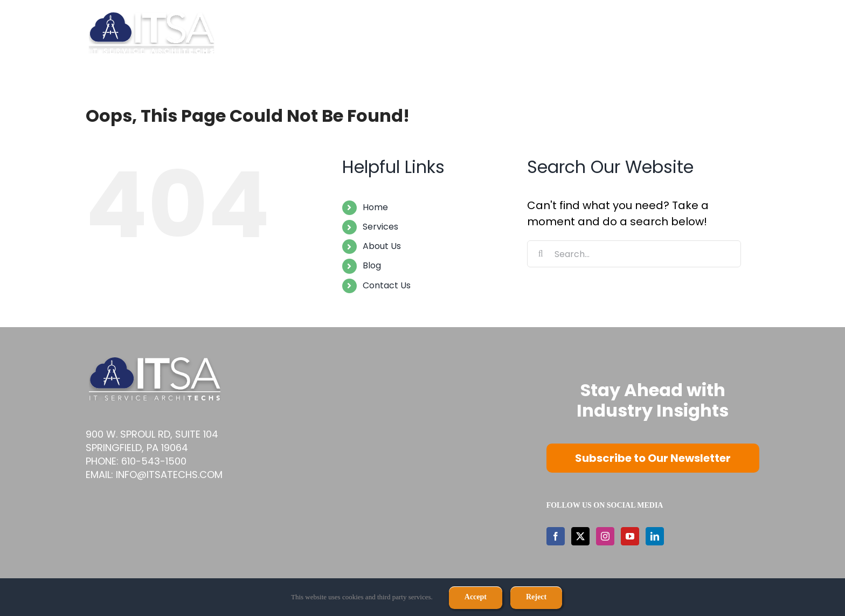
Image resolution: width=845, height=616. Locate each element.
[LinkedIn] (655, 536)
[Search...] (634, 254)
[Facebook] (556, 536)
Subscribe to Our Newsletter (653, 458)
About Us (382, 246)
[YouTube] (630, 536)
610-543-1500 (154, 461)
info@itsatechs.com (169, 475)
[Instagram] (605, 536)
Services (380, 227)
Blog (372, 265)
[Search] (541, 254)
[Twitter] (580, 536)
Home (375, 207)
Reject (536, 597)
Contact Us (387, 285)
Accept (476, 597)
